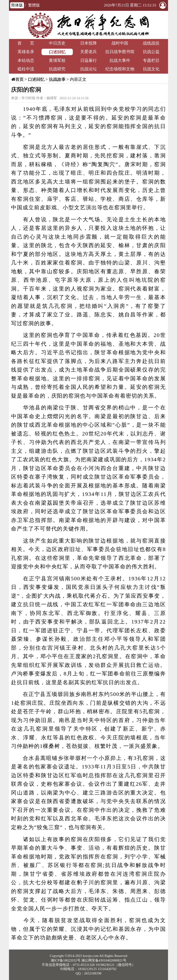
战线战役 (151, 43)
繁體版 (34, 5)
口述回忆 (57, 52)
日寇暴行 (88, 60)
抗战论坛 (88, 69)
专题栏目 (151, 60)
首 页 (26, 43)
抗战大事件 (120, 60)
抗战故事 (57, 79)
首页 (19, 79)
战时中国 (120, 43)
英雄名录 (26, 52)
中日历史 (57, 43)
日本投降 (88, 43)
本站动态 (26, 60)
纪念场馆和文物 (120, 69)
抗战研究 (57, 69)
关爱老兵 (88, 52)
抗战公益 (151, 52)
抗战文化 (151, 69)
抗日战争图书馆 (120, 52)
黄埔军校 (57, 60)
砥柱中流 (26, 69)
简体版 (17, 5)
